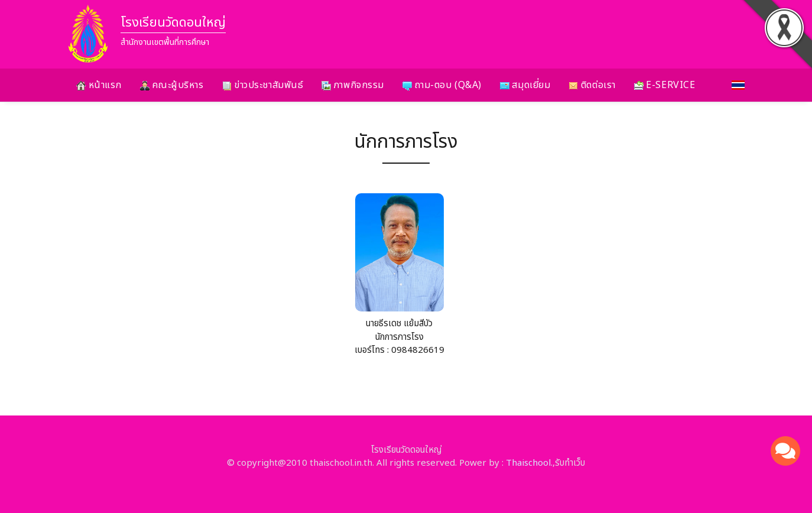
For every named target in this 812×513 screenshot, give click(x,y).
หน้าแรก (99, 85)
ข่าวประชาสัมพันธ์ (263, 85)
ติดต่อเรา (592, 85)
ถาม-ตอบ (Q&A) (442, 85)
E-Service (665, 85)
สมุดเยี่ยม (525, 85)
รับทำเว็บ (570, 463)
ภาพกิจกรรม (353, 85)
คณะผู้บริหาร (172, 85)
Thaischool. (529, 463)
